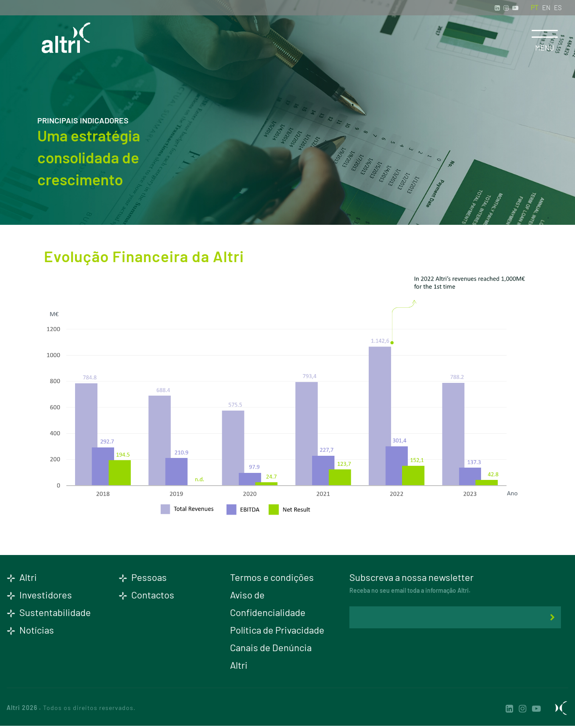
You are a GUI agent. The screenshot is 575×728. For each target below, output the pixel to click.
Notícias (30, 630)
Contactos (146, 595)
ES (558, 7)
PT (535, 7)
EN (546, 7)
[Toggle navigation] (545, 34)
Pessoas (143, 577)
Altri (22, 577)
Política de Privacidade (277, 630)
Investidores (39, 595)
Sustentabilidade (49, 612)
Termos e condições (272, 577)
